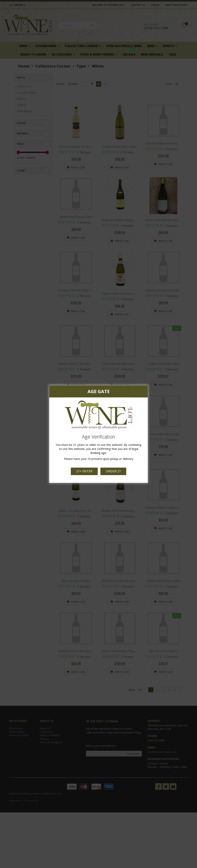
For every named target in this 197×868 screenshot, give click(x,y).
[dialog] (98, 434)
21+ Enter (85, 471)
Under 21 (113, 471)
